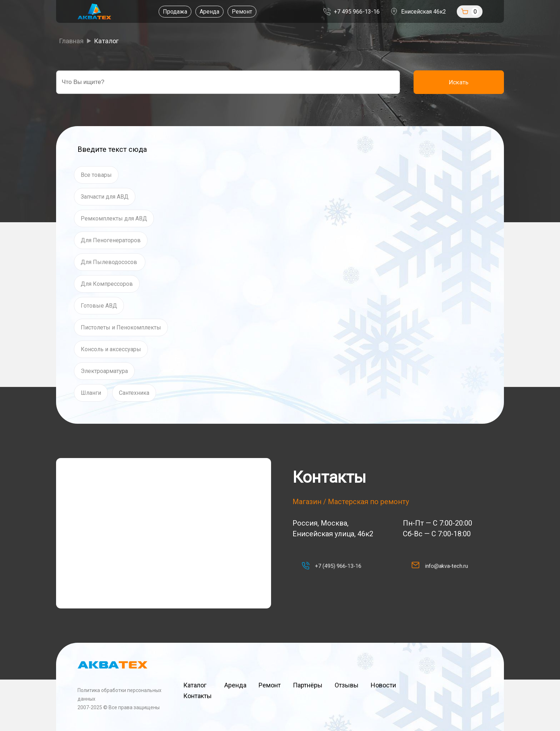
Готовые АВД (99, 306)
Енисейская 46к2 (438, 12)
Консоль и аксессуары (111, 349)
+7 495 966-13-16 (371, 12)
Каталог (198, 685)
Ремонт (233, 12)
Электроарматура (104, 371)
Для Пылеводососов (110, 262)
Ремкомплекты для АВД (114, 218)
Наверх (454, 690)
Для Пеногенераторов (111, 240)
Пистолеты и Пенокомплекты (121, 327)
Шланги (91, 393)
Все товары (96, 175)
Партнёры (308, 685)
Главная (71, 41)
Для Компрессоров (107, 284)
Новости (383, 685)
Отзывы (347, 685)
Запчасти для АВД (105, 197)
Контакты (197, 696)
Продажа (166, 12)
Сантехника (134, 393)
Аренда (201, 12)
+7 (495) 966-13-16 (336, 566)
